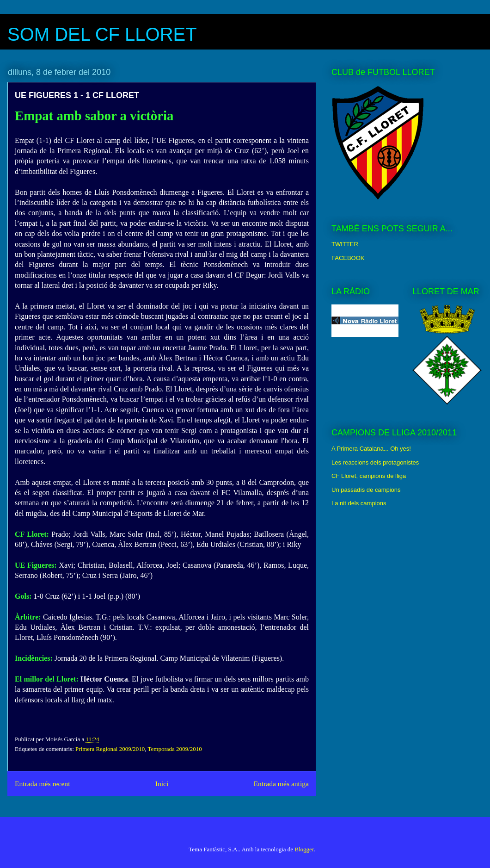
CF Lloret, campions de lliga (369, 476)
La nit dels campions (359, 503)
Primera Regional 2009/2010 (110, 749)
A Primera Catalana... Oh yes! (371, 449)
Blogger (304, 849)
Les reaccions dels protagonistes (375, 462)
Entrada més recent (43, 784)
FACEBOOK (348, 258)
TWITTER (345, 244)
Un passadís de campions (366, 490)
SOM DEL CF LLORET (102, 34)
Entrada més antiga (281, 784)
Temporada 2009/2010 (175, 749)
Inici (162, 784)
